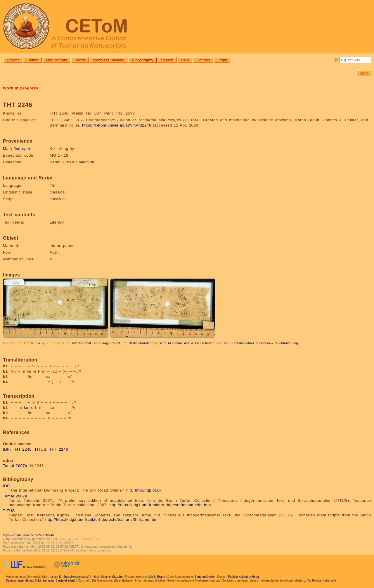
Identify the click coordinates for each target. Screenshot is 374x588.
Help (185, 60)
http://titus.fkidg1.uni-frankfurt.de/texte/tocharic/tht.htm (160, 505)
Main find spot (17, 149)
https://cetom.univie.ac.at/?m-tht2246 (117, 125)
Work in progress (20, 88)
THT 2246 (22, 449)
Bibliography (142, 60)
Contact (203, 60)
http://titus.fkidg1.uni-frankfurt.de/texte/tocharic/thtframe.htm (101, 519)
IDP (6, 449)
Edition (32, 60)
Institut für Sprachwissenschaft (70, 576)
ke (26, 407)
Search (167, 60)
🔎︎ (336, 60)
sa (48, 413)
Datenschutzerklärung (20, 580)
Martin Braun (157, 576)
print (364, 73)
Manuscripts (56, 60)
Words (80, 60)
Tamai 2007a (15, 465)
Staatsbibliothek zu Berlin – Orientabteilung (264, 343)
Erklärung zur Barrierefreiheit (56, 580)
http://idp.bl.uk (148, 490)
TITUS (40, 449)
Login (222, 60)
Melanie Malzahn (112, 576)
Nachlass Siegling (109, 60)
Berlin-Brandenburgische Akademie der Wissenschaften (172, 343)
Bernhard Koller (205, 576)
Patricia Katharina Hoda (243, 576)
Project (13, 60)
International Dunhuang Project (96, 343)
